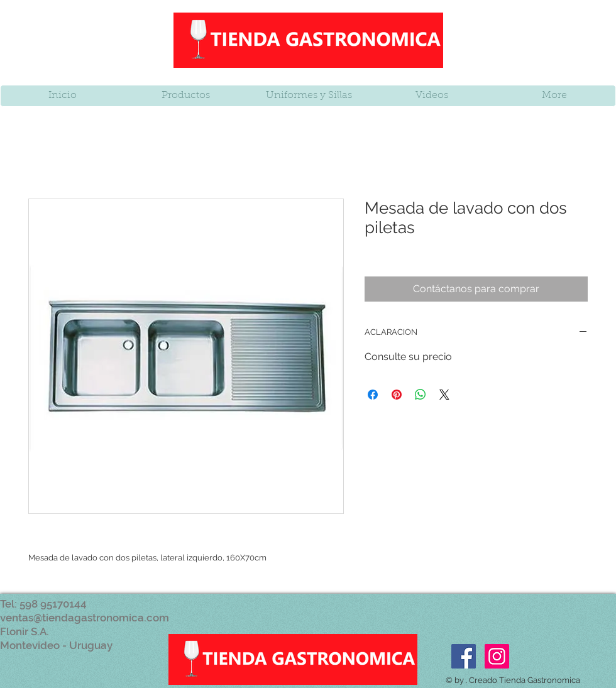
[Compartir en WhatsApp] (421, 395)
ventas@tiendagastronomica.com (85, 618)
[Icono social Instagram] (497, 656)
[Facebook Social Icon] (464, 656)
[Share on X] (444, 395)
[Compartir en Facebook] (373, 395)
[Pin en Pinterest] (397, 395)
